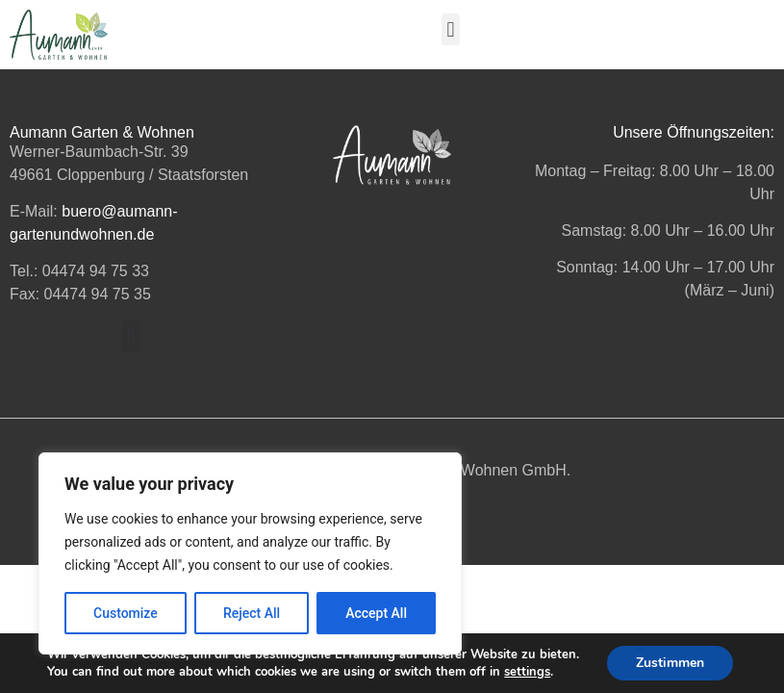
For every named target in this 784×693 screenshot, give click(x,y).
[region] (250, 553)
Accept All (376, 613)
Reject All (252, 613)
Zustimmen (670, 663)
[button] (451, 29)
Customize (126, 613)
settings (527, 672)
